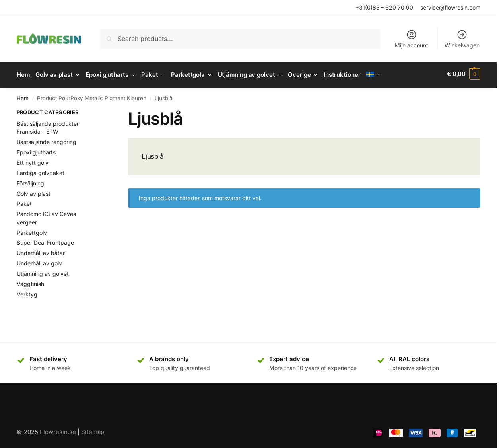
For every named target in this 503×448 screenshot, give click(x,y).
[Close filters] (98, 111)
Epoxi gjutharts (36, 150)
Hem (23, 96)
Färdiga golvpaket (41, 171)
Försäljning (30, 181)
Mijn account (412, 39)
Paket (24, 202)
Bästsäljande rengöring (47, 140)
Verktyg (27, 292)
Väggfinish (30, 282)
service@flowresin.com (450, 7)
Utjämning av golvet (43, 272)
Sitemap (93, 430)
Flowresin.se (58, 430)
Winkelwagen (462, 39)
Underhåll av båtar (41, 251)
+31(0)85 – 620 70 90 (384, 7)
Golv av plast (34, 192)
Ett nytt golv (33, 161)
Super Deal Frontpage (45, 241)
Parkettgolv (32, 231)
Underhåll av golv (39, 261)
